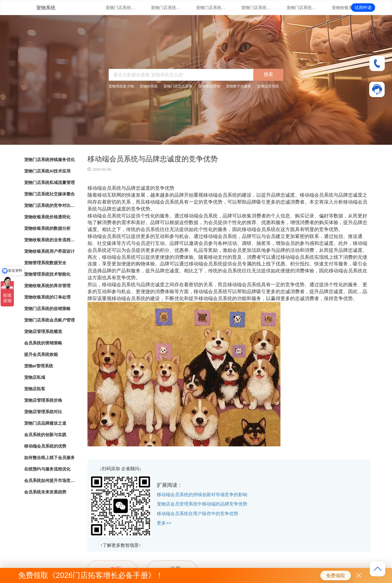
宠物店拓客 (35, 389)
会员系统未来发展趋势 (45, 492)
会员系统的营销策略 (43, 343)
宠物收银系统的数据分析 (47, 228)
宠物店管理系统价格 (43, 400)
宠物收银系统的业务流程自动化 (50, 240)
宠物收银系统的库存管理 (47, 286)
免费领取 (336, 576)
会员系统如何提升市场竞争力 (50, 480)
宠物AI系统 (149, 86)
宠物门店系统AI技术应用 (166, 8)
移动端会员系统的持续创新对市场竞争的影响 (202, 494)
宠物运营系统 (268, 86)
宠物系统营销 (209, 86)
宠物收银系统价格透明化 (347, 8)
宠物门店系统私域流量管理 (211, 8)
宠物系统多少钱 (121, 86)
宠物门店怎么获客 (178, 86)
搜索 (268, 74)
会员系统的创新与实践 (45, 435)
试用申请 (363, 8)
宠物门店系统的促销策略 (47, 309)
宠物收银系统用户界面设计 (49, 251)
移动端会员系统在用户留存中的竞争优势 (198, 513)
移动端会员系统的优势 (45, 446)
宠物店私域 (35, 377)
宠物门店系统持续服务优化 (121, 8)
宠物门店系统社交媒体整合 (256, 8)
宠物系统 (46, 8)
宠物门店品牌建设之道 (45, 423)
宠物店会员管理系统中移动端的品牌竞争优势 (202, 504)
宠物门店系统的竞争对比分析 (302, 8)
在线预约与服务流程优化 (47, 469)
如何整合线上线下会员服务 (49, 458)
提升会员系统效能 (41, 354)
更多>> (164, 523)
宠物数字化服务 (239, 86)
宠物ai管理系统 (39, 366)
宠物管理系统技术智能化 (47, 274)
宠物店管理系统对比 (43, 412)
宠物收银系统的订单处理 (47, 297)
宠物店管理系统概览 (43, 331)
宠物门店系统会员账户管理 (49, 320)
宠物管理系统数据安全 (45, 263)
